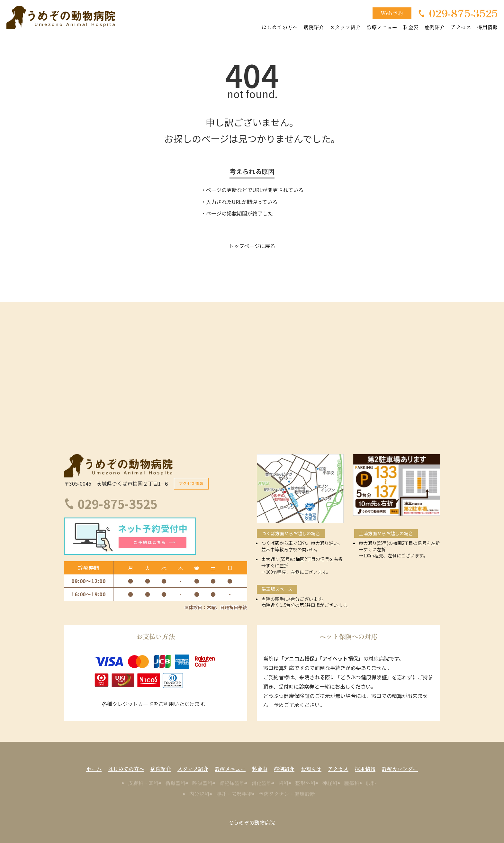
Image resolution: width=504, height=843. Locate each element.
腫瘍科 (352, 783)
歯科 (283, 783)
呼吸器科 (203, 783)
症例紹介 (435, 27)
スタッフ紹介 (345, 27)
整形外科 (305, 783)
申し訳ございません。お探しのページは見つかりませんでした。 (252, 130)
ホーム (94, 768)
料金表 (411, 27)
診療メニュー (382, 27)
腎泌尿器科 (232, 783)
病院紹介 (314, 27)
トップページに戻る (252, 246)
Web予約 (392, 13)
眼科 (371, 783)
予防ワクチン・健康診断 (287, 793)
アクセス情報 (191, 483)
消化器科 (262, 783)
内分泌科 (199, 793)
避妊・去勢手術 (234, 793)
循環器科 (175, 783)
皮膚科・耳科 (143, 783)
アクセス (461, 27)
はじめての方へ (280, 27)
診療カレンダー (400, 768)
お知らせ (311, 768)
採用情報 (487, 27)
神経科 (330, 783)
